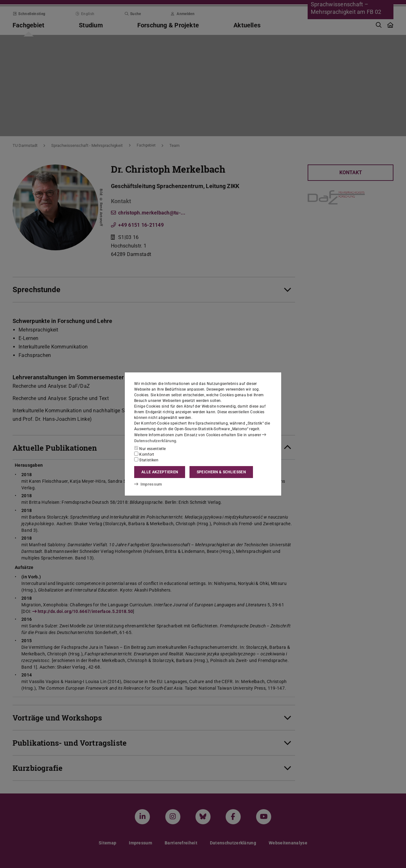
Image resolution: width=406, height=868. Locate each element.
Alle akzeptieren (160, 472)
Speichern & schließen (221, 472)
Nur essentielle (150, 448)
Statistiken (146, 460)
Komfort (144, 454)
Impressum (147, 484)
